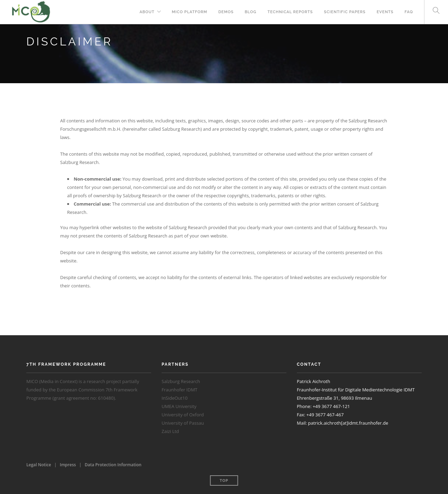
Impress (68, 465)
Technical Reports (290, 12)
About (147, 12)
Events (385, 12)
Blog (251, 12)
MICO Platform (190, 12)
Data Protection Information (113, 465)
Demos (226, 12)
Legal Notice (39, 465)
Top (224, 481)
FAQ (409, 12)
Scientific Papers (345, 12)
